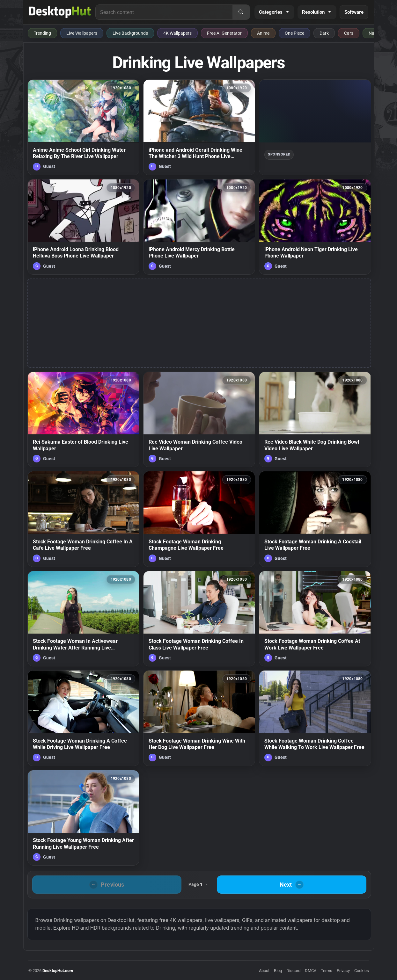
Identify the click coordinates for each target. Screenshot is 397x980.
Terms (327, 971)
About (264, 971)
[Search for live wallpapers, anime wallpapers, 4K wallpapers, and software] (164, 12)
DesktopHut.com (58, 971)
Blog (278, 971)
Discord (293, 971)
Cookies (362, 971)
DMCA (311, 971)
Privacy (343, 971)
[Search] (241, 12)
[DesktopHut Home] (60, 12)
